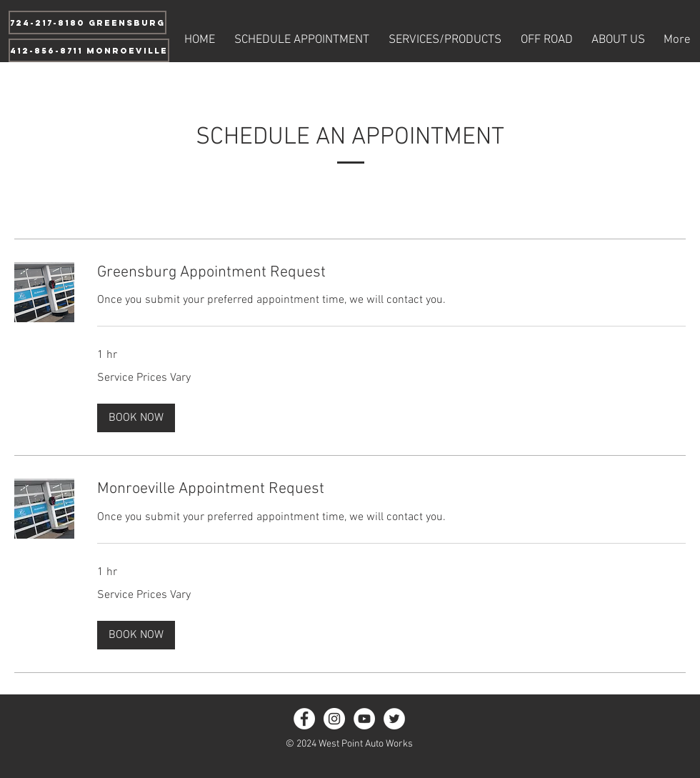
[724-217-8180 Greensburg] (87, 23)
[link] (391, 273)
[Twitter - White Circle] (394, 719)
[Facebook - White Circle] (304, 719)
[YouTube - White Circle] (364, 719)
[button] (136, 418)
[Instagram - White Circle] (334, 719)
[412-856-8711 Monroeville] (89, 50)
